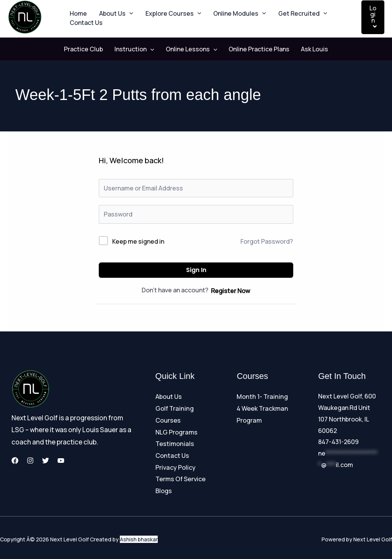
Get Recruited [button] (289, 10)
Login (373, 17)
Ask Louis (307, 49)
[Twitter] (46, 461)
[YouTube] (61, 461)
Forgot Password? (267, 242)
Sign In (196, 270)
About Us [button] (112, 10)
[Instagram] (30, 461)
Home (77, 10)
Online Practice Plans (255, 49)
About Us (169, 397)
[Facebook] (15, 461)
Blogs (164, 487)
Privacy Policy (175, 465)
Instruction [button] (138, 49)
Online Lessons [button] (192, 49)
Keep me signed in (138, 241)
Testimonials (174, 442)
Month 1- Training (261, 397)
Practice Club (91, 49)
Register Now (230, 291)
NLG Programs (176, 431)
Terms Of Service (180, 476)
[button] (125, 10)
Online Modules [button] (229, 10)
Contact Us (85, 27)
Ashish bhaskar (139, 536)
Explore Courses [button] (166, 10)
